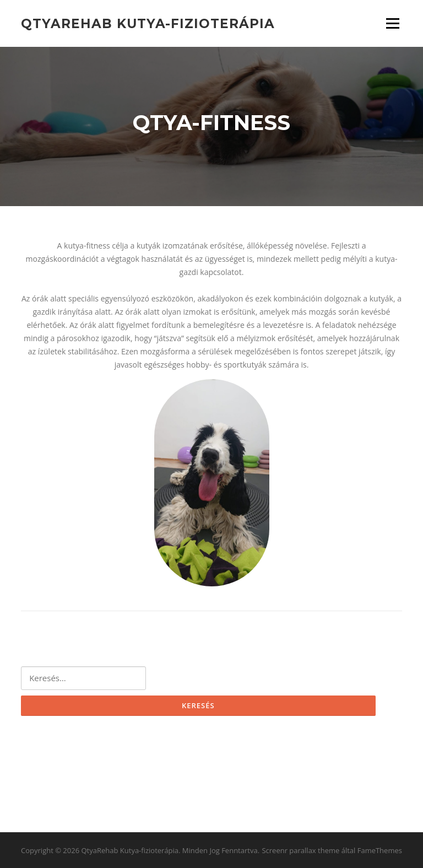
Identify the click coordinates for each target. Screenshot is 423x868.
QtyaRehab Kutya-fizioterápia (148, 23)
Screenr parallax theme (300, 850)
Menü (392, 23)
